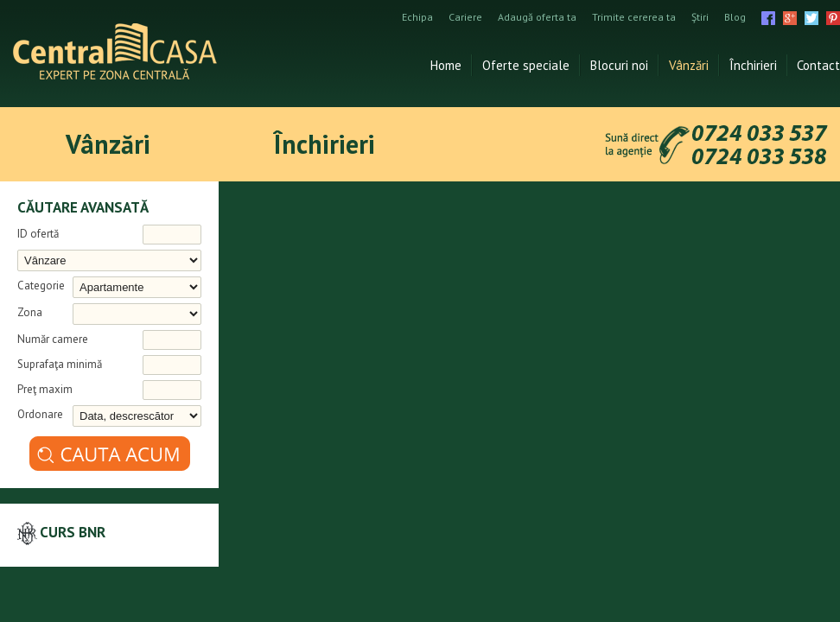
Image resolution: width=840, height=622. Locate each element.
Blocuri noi (619, 65)
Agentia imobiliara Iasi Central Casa (115, 51)
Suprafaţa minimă (60, 364)
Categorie (41, 286)
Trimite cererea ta (634, 17)
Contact (818, 65)
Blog (735, 17)
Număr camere (53, 339)
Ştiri (700, 17)
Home (446, 65)
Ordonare (40, 414)
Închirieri (753, 65)
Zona (30, 312)
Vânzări (689, 65)
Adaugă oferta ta (537, 17)
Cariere (465, 17)
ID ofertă (38, 234)
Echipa (417, 17)
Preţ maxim (45, 389)
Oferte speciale (526, 65)
